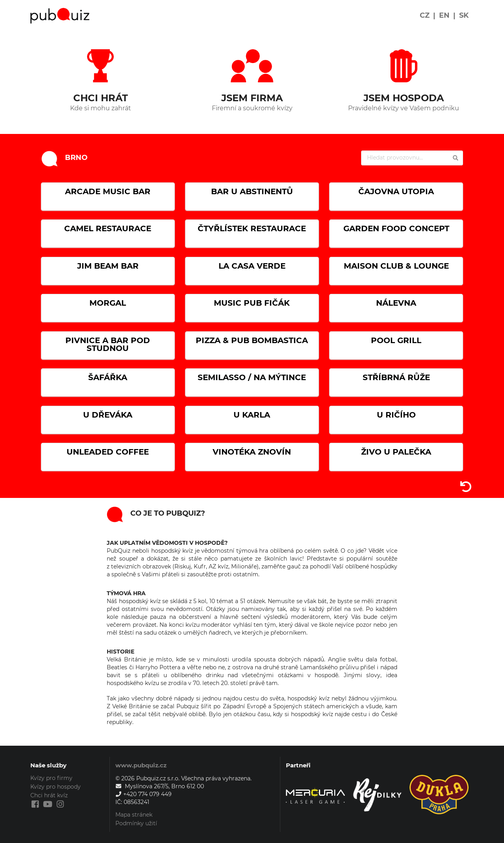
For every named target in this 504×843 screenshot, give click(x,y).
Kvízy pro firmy (51, 778)
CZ (425, 15)
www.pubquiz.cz (141, 765)
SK (464, 15)
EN (444, 15)
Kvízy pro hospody (56, 787)
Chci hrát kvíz (49, 795)
